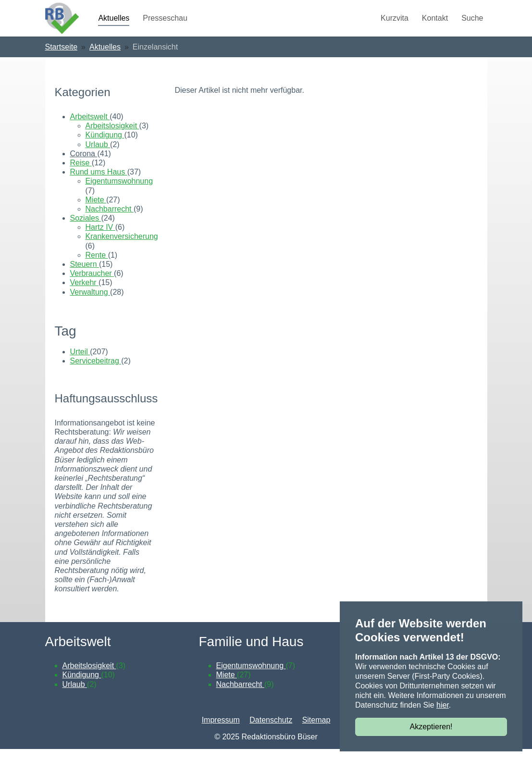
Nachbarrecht (110, 220)
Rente (97, 267)
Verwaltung (90, 304)
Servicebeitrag (96, 372)
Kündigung (105, 147)
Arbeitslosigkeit (112, 137)
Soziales (86, 230)
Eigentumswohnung (119, 193)
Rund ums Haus (99, 183)
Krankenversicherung (122, 248)
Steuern (85, 276)
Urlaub (98, 156)
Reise (81, 174)
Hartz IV (100, 239)
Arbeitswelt (90, 128)
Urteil (80, 363)
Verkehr (85, 294)
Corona (84, 165)
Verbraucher (92, 285)
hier (443, 705)
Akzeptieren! (431, 727)
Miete (96, 211)
